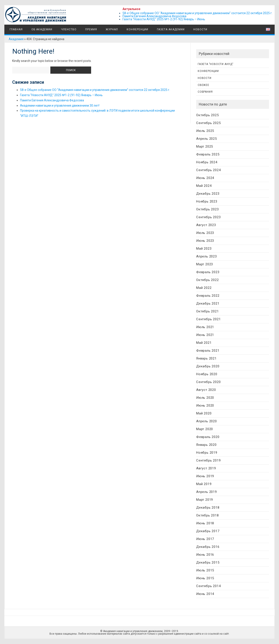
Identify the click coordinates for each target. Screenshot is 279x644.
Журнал (112, 29)
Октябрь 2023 (208, 209)
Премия (91, 29)
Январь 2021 (206, 358)
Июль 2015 (205, 570)
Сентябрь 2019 (208, 460)
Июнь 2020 (205, 405)
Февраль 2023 (208, 272)
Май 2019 (204, 484)
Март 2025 (205, 147)
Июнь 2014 (205, 594)
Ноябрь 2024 (207, 162)
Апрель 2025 (207, 139)
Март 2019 (205, 500)
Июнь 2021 (205, 335)
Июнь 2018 (205, 523)
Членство (69, 29)
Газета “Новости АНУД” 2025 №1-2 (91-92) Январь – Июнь (164, 19)
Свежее (203, 85)
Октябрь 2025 (208, 115)
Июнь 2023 (205, 241)
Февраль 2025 (208, 154)
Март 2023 (205, 264)
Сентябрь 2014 (208, 586)
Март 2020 (205, 429)
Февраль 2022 (208, 296)
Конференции (137, 29)
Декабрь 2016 (208, 547)
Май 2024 (204, 186)
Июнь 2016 (205, 555)
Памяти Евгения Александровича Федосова (154, 16)
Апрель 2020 (207, 421)
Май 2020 (204, 413)
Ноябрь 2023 (207, 201)
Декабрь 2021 (208, 303)
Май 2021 (204, 343)
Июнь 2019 (205, 476)
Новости (200, 29)
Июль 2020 (205, 398)
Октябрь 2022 (208, 280)
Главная (16, 29)
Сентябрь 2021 (208, 319)
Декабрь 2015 (208, 562)
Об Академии (42, 29)
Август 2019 (206, 468)
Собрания (205, 92)
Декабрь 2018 (208, 508)
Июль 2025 (205, 131)
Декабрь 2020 (208, 366)
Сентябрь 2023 (208, 217)
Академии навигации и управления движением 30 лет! (60, 106)
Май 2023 (204, 249)
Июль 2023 (205, 233)
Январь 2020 (206, 445)
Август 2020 (206, 390)
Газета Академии (171, 29)
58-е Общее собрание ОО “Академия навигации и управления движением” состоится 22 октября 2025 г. (95, 90)
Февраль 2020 (208, 437)
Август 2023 (206, 225)
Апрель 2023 (207, 256)
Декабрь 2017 (208, 531)
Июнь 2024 (205, 178)
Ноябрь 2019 (207, 453)
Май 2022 (204, 288)
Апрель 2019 (207, 492)
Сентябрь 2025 (208, 123)
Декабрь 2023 (208, 194)
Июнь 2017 (205, 539)
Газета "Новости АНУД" (216, 64)
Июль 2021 (205, 327)
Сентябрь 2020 (208, 382)
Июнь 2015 (205, 578)
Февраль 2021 (208, 351)
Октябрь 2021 (208, 311)
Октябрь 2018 (208, 515)
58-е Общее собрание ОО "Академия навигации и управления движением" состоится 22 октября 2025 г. (197, 13)
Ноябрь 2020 (207, 374)
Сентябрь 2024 (208, 170)
